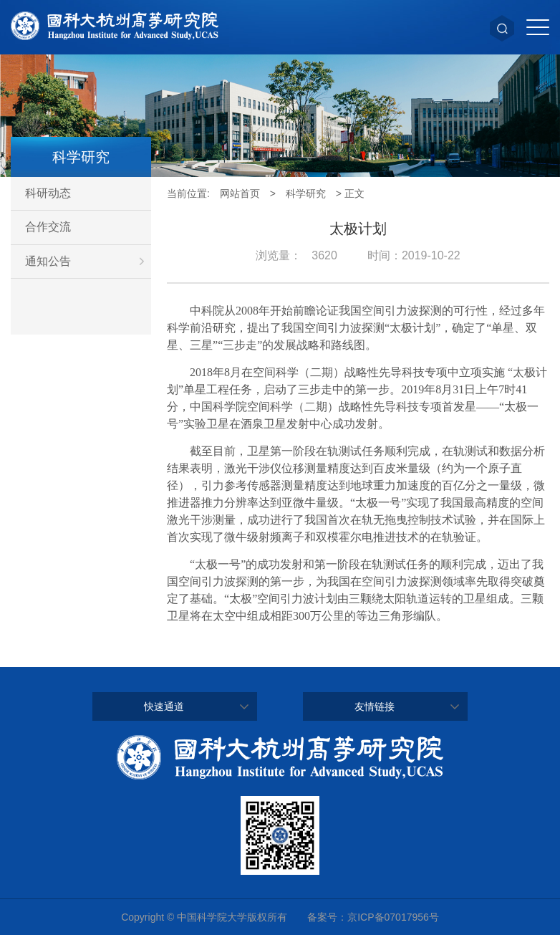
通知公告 (88, 262)
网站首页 (240, 193)
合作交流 (48, 227)
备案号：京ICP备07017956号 (373, 917)
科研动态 (48, 193)
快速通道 (164, 706)
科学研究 (306, 193)
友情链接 (375, 706)
